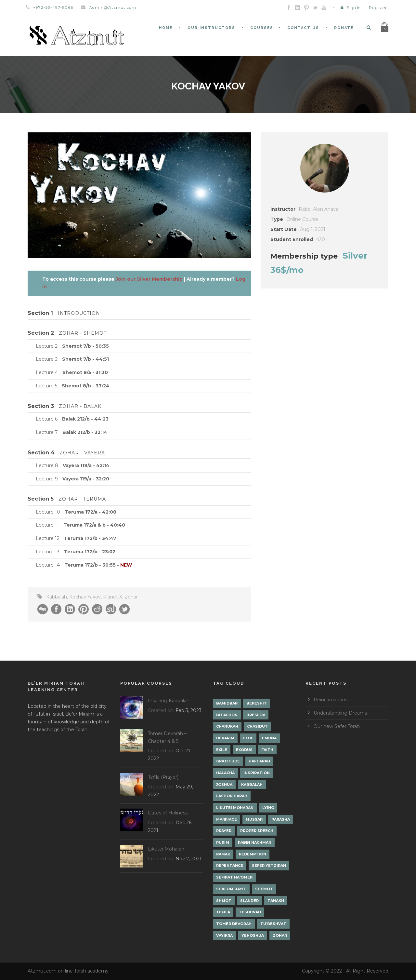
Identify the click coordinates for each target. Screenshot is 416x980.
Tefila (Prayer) (163, 777)
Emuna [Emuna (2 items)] (269, 738)
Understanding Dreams (340, 713)
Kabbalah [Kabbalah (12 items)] (252, 785)
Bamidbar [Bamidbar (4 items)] (227, 703)
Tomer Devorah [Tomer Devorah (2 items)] (234, 924)
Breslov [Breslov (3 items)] (256, 715)
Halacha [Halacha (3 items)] (225, 773)
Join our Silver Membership (149, 279)
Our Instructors (211, 28)
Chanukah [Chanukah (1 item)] (227, 726)
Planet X (113, 597)
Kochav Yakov (85, 597)
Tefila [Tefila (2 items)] (223, 912)
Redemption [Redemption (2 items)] (253, 854)
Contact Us (303, 28)
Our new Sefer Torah (337, 726)
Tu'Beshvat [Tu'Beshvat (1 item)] (273, 924)
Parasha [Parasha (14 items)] (281, 819)
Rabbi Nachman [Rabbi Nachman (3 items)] (255, 842)
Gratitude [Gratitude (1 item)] (228, 761)
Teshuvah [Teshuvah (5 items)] (250, 912)
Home (166, 28)
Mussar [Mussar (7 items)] (254, 819)
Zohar (131, 597)
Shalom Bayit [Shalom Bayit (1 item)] (231, 889)
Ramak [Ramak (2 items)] (223, 854)
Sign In (353, 7)
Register (378, 7)
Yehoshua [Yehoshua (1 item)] (253, 935)
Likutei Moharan (166, 849)
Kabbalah (57, 597)
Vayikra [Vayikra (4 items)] (224, 935)
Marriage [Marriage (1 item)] (227, 819)
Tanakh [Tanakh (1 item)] (276, 901)
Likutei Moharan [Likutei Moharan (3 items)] (235, 808)
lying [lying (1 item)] (268, 808)
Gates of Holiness (168, 813)
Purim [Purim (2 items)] (223, 842)
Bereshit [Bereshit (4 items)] (257, 703)
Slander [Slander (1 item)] (249, 901)
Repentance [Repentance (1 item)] (230, 866)
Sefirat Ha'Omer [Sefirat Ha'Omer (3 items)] (234, 877)
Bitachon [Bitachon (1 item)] (227, 715)
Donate (344, 28)
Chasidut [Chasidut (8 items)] (257, 726)
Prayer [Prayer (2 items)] (224, 831)
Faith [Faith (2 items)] (267, 750)
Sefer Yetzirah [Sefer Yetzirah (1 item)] (269, 866)
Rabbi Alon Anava (318, 209)
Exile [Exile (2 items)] (222, 750)
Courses (262, 28)
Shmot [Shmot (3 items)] (224, 901)
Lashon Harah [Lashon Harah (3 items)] (232, 796)
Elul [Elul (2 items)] (248, 738)
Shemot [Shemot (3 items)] (264, 889)
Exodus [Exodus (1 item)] (244, 750)
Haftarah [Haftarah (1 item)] (259, 761)
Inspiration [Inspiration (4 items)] (257, 773)
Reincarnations (331, 700)
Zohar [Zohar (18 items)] (280, 935)
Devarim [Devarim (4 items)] (225, 738)
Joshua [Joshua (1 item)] (224, 785)
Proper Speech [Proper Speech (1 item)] (257, 831)
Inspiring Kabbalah (169, 701)
